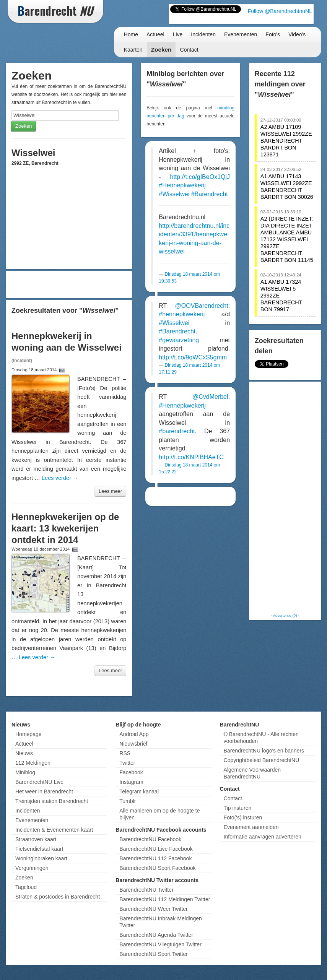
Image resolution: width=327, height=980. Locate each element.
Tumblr (128, 801)
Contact (189, 50)
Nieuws (24, 753)
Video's (297, 34)
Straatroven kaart (36, 839)
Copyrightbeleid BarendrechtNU (262, 760)
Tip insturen (238, 808)
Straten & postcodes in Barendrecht (58, 897)
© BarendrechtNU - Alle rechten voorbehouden (261, 738)
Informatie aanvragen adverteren (263, 837)
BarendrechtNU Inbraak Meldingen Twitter (161, 922)
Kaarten (133, 50)
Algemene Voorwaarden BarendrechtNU (252, 773)
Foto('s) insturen (243, 817)
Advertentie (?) (285, 615)
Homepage (28, 734)
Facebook (131, 772)
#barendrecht (177, 431)
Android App (134, 734)
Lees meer (110, 491)
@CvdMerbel (210, 397)
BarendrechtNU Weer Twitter (153, 909)
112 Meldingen (33, 763)
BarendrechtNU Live (39, 782)
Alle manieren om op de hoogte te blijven (159, 814)
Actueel (155, 34)
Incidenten (203, 34)
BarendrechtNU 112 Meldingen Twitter (165, 899)
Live (178, 34)
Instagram (131, 782)
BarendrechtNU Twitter (146, 890)
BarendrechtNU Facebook (150, 839)
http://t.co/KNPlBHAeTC (191, 457)
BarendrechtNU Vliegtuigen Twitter (160, 944)
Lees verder (60, 478)
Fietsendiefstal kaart (39, 849)
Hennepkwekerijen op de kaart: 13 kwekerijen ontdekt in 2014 (65, 528)
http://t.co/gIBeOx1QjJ (200, 177)
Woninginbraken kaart (41, 858)
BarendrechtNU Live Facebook (156, 849)
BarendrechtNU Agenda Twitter (156, 935)
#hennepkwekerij (182, 314)
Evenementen (241, 34)
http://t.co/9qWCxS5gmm (193, 357)
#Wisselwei (174, 194)
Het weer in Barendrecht (44, 791)
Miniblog (25, 772)
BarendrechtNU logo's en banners (264, 751)
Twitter (127, 763)
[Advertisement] (69, 284)
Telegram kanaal (139, 791)
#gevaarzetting (179, 340)
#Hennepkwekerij (182, 185)
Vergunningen (32, 868)
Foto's (273, 34)
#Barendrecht (210, 194)
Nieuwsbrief (133, 744)
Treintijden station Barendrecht (52, 801)
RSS (125, 753)
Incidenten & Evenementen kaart (54, 830)
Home (131, 34)
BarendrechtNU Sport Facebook (157, 868)
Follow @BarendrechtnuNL (280, 11)
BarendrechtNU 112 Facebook (155, 858)
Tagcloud (26, 887)
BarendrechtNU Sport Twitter (154, 954)
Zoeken (161, 50)
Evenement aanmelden (251, 827)
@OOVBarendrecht (202, 306)
